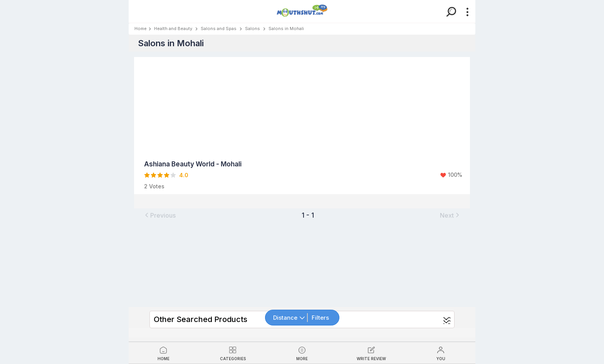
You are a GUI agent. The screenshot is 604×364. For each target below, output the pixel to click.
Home (141, 29)
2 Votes (154, 186)
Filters (320, 318)
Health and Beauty (173, 29)
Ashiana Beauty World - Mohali (193, 164)
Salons (253, 29)
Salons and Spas (219, 29)
